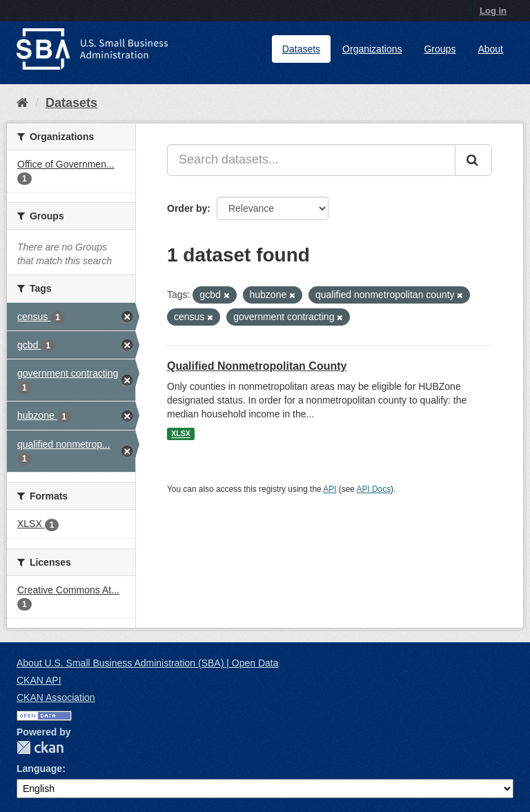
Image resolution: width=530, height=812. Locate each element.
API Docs (374, 489)
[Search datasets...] (311, 160)
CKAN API (39, 680)
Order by (187, 208)
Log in (493, 11)
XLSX (180, 434)
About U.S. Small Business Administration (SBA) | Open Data (147, 663)
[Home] (22, 103)
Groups (440, 49)
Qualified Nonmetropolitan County (257, 366)
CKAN (40, 747)
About (490, 49)
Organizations (372, 49)
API (330, 489)
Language (39, 769)
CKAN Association (56, 697)
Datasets (301, 49)
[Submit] (473, 160)
